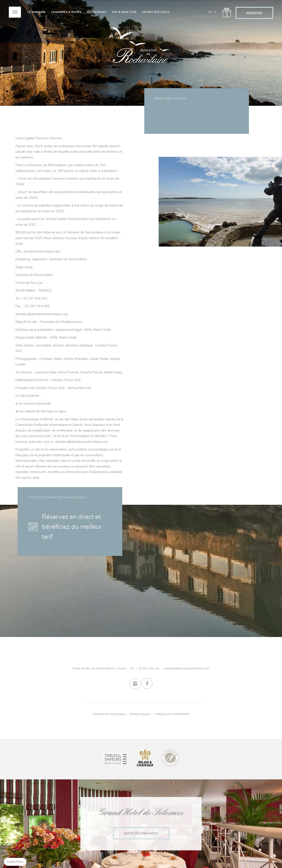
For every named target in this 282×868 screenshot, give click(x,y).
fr (212, 10)
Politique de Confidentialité (172, 714)
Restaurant (97, 12)
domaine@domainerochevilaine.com (187, 669)
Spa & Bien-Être (124, 12)
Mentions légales (140, 714)
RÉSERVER (254, 13)
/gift (226, 11)
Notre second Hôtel (141, 834)
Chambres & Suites (66, 12)
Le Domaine (37, 12)
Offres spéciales (156, 12)
